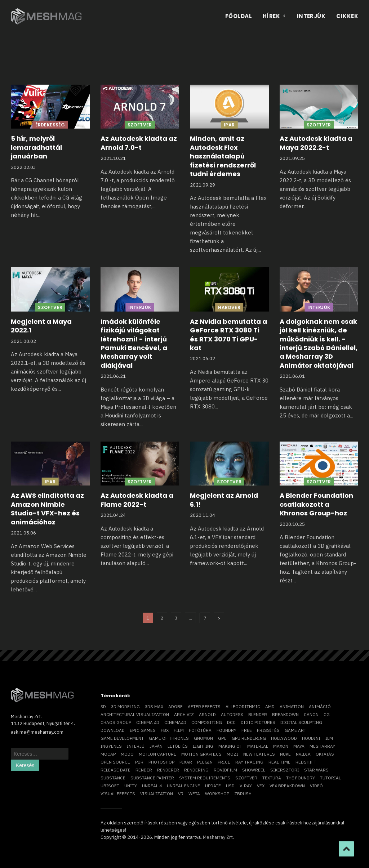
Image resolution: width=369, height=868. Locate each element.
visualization (157, 794)
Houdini (311, 738)
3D (103, 706)
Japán (156, 746)
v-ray (246, 786)
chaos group (116, 722)
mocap (108, 754)
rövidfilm (225, 770)
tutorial (330, 778)
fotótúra (200, 730)
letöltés (178, 746)
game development (122, 738)
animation (292, 706)
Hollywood (284, 738)
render (144, 770)
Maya (299, 746)
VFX (261, 786)
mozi (232, 754)
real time (279, 762)
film (179, 730)
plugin (205, 762)
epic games (143, 730)
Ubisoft (110, 786)
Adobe (175, 706)
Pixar (186, 762)
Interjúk (311, 16)
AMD (270, 706)
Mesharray (322, 746)
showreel (254, 770)
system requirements (205, 778)
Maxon (281, 746)
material (258, 746)
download (113, 730)
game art (295, 730)
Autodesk (232, 714)
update (213, 786)
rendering (196, 770)
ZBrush (243, 794)
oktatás (325, 754)
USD (230, 786)
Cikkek (347, 16)
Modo (127, 754)
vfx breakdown (287, 786)
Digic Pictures (258, 722)
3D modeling (125, 706)
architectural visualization (135, 714)
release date (115, 770)
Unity (131, 786)
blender (258, 714)
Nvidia (303, 754)
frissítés (268, 730)
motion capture (157, 754)
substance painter (152, 778)
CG (327, 714)
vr (181, 794)
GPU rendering (249, 738)
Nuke (285, 754)
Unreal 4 (152, 786)
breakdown (285, 714)
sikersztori (285, 770)
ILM (329, 738)
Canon (311, 714)
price (224, 762)
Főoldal (239, 16)
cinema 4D (148, 722)
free (247, 730)
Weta (194, 794)
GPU (222, 738)
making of (230, 746)
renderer (168, 770)
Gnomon (203, 738)
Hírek (274, 16)
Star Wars (316, 770)
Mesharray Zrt (218, 837)
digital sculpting (301, 722)
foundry (226, 730)
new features (259, 754)
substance (113, 778)
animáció (320, 706)
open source (115, 762)
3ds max (154, 706)
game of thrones (169, 738)
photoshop (161, 762)
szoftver (246, 778)
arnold (207, 714)
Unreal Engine (183, 786)
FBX (165, 730)
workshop (217, 794)
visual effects (118, 794)
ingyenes (111, 746)
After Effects (204, 706)
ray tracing (249, 762)
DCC (231, 722)
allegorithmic (243, 706)
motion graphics (201, 754)
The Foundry (301, 778)
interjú (136, 746)
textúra (272, 778)
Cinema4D (175, 722)
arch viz (184, 714)
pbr (139, 762)
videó (316, 786)
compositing (207, 722)
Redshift (306, 762)
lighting (203, 746)
